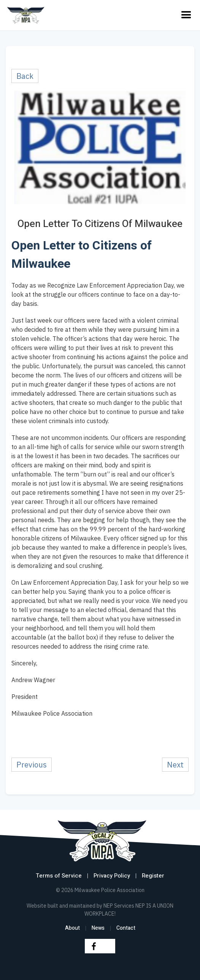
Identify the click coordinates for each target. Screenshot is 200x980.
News (98, 928)
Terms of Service (59, 876)
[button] (186, 15)
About (72, 928)
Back (25, 76)
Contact (126, 928)
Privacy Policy (112, 876)
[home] (26, 15)
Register (153, 876)
